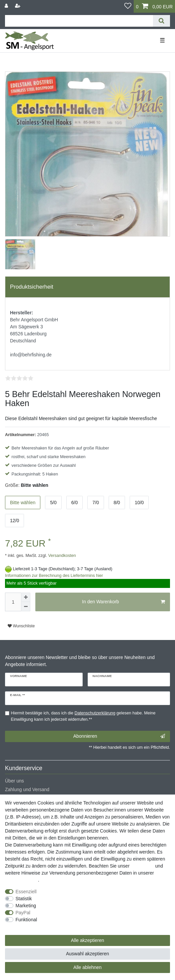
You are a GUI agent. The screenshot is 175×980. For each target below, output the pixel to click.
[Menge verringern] (26, 607)
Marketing (26, 906)
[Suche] (161, 21)
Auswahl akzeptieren (87, 954)
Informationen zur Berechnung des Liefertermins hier (54, 576)
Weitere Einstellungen (28, 927)
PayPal (23, 913)
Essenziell (26, 892)
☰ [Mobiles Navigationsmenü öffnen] (162, 40)
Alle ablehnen (87, 967)
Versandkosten (61, 556)
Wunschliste (21, 626)
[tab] (87, 287)
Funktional (26, 920)
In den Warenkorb (123, 602)
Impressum (142, 866)
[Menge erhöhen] (26, 597)
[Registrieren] (18, 6)
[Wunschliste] (128, 6)
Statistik (24, 899)
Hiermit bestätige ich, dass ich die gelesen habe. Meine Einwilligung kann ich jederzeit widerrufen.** (83, 716)
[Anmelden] (7, 6)
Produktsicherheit (32, 287)
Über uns (14, 781)
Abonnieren (119, 736)
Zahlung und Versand (27, 789)
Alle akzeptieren (88, 940)
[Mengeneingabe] (13, 602)
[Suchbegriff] (79, 21)
